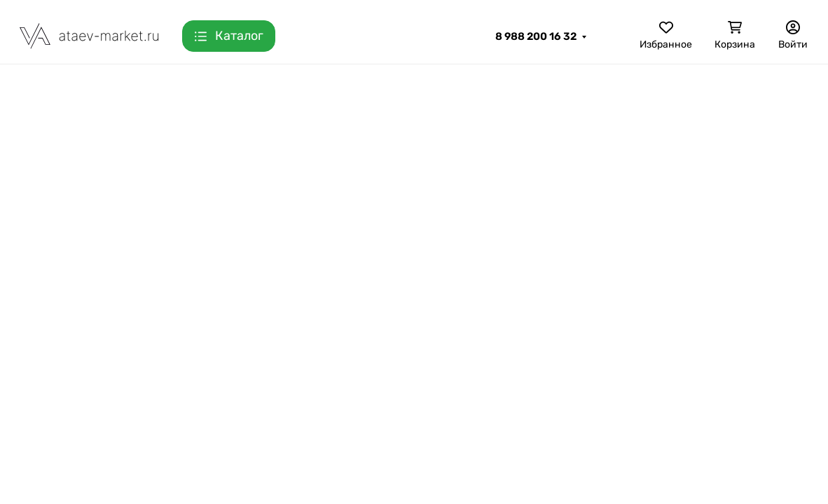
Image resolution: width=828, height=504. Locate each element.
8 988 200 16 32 (536, 36)
